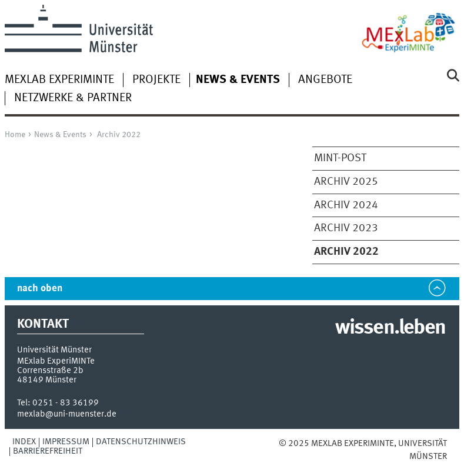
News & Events (60, 135)
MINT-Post (340, 158)
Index (24, 442)
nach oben (40, 289)
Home (15, 135)
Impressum (66, 442)
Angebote (325, 80)
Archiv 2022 (119, 135)
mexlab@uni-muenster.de (67, 414)
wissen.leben (390, 328)
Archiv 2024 (346, 205)
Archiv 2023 (346, 228)
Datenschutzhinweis (141, 442)
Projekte (156, 80)
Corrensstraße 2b (50, 371)
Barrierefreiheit (48, 451)
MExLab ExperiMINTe (59, 80)
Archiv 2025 (346, 182)
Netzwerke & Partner (73, 98)
